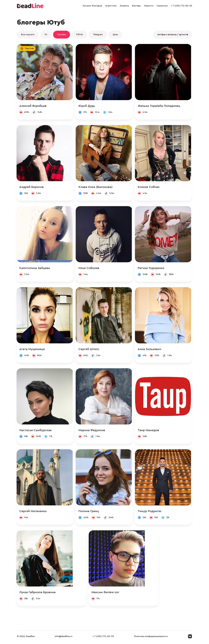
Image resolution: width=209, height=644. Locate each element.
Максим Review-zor (93, 594)
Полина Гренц (89, 513)
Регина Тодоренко (152, 269)
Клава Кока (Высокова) (96, 187)
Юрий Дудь (87, 106)
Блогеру (137, 6)
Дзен (115, 35)
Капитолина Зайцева (35, 269)
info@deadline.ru (64, 638)
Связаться (162, 6)
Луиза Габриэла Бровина (38, 594)
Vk (46, 35)
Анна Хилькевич (150, 350)
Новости (149, 6)
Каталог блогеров (92, 6)
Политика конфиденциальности (151, 638)
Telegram (98, 35)
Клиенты (124, 6)
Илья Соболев (90, 269)
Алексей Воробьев (33, 106)
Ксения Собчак (149, 187)
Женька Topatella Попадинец (160, 106)
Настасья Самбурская (36, 431)
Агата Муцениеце (32, 350)
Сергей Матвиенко (33, 513)
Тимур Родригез (150, 513)
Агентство (111, 6)
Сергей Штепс (90, 350)
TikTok (79, 35)
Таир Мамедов (149, 431)
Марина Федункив (92, 431)
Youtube (62, 35)
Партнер (30, 48)
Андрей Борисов (32, 187)
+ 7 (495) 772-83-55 (181, 6)
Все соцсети (28, 35)
